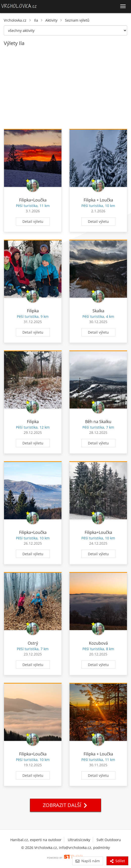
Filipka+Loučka (33, 200)
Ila (36, 20)
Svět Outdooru (109, 840)
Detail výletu (33, 221)
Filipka (33, 311)
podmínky (102, 848)
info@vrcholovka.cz (75, 848)
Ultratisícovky (79, 840)
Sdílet (117, 861)
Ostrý (33, 643)
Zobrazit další (65, 805)
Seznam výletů (77, 20)
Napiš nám (88, 861)
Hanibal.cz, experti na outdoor (36, 840)
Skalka (98, 311)
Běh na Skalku (98, 422)
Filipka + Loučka (98, 200)
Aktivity (51, 20)
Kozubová (98, 643)
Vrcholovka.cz (15, 20)
